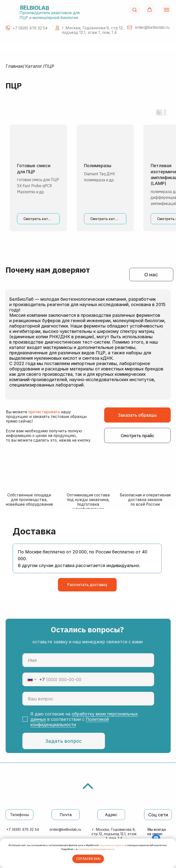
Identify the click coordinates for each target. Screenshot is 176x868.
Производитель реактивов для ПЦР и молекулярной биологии (50, 15)
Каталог (34, 66)
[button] (134, 10)
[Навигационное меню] (167, 10)
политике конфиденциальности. (97, 849)
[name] (88, 660)
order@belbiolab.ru (65, 829)
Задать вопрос (64, 741)
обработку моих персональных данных (84, 716)
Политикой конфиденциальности (70, 722)
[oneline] (88, 699)
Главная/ (15, 66)
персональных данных (112, 845)
